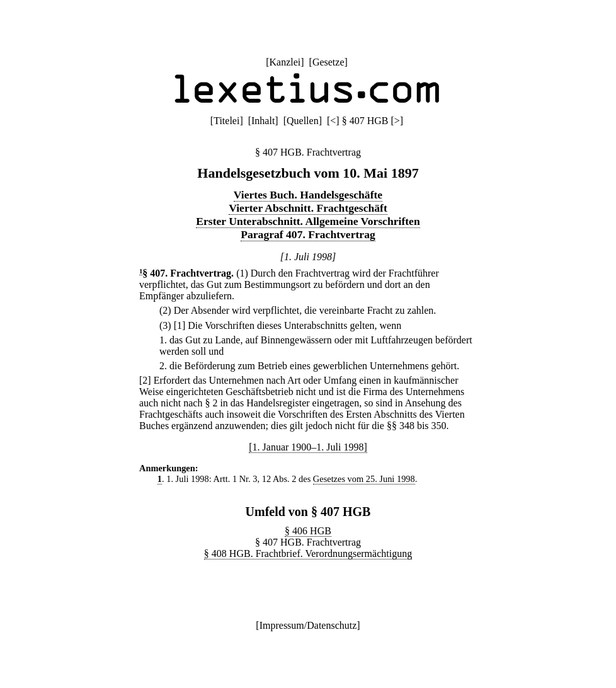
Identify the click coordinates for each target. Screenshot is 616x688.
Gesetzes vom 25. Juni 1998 (364, 479)
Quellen (303, 121)
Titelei (226, 121)
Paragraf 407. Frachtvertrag (308, 234)
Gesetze (328, 62)
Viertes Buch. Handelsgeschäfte (308, 195)
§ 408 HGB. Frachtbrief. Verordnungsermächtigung (308, 553)
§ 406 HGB (308, 531)
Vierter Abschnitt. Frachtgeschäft (308, 208)
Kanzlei (285, 62)
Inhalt (263, 121)
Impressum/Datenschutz (308, 625)
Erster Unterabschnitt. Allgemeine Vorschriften (308, 221)
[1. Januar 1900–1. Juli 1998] (308, 447)
